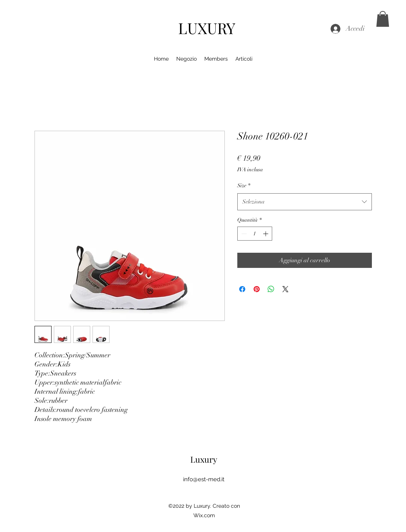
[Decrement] (243, 234)
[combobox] (305, 202)
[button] (383, 19)
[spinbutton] (255, 234)
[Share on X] (285, 289)
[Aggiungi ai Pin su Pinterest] (257, 289)
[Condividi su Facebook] (242, 289)
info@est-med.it (204, 479)
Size (244, 185)
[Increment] (266, 234)
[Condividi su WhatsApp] (271, 289)
